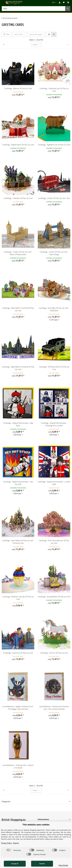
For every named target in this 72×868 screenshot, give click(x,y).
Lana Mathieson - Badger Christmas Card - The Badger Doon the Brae (18, 708)
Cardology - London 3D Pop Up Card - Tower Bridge (54, 253)
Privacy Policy (6, 843)
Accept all (15, 864)
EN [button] (53, 2)
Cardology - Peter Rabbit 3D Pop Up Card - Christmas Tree (18, 542)
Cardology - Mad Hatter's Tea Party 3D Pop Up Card (18, 309)
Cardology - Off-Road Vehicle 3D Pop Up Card (54, 368)
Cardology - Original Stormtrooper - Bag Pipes (18, 424)
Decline (42, 864)
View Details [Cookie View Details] (63, 865)
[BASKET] (68, 2)
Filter (7, 34)
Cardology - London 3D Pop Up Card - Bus (54, 198)
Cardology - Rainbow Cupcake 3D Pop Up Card (18, 598)
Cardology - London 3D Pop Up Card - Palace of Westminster (18, 253)
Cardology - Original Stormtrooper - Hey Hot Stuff (18, 483)
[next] (68, 44)
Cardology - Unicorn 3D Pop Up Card (54, 653)
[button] (60, 2)
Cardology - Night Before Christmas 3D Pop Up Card (18, 368)
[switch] (9, 850)
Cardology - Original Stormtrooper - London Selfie (54, 483)
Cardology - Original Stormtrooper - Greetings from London (54, 424)
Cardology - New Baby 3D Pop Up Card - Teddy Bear (54, 309)
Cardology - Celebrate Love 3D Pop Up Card (54, 90)
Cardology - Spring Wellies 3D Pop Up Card (54, 597)
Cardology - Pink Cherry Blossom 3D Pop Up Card (54, 542)
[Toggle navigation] (3, 1)
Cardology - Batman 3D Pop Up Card (18, 88)
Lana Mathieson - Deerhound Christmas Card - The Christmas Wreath (54, 708)
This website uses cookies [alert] (36, 825)
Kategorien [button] (6, 802)
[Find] (34, 9)
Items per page (35, 34)
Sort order (19, 34)
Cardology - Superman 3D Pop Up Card (18, 653)
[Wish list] (64, 2)
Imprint (16, 843)
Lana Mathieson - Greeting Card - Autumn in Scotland (18, 766)
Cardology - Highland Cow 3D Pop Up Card (54, 145)
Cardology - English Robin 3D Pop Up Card (18, 145)
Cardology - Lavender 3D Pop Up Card (18, 198)
